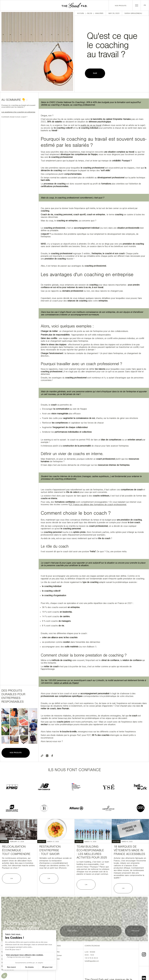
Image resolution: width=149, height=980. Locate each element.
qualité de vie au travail (91, 126)
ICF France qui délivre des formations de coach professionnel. (98, 505)
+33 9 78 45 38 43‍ (91, 958)
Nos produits (121, 6)
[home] (74, 5)
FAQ (58, 952)
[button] (137, 5)
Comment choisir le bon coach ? (14, 117)
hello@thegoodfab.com (92, 961)
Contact (59, 956)
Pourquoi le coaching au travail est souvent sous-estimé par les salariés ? (18, 106)
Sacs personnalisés (8, 970)
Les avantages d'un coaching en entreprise (18, 112)
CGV (58, 959)
